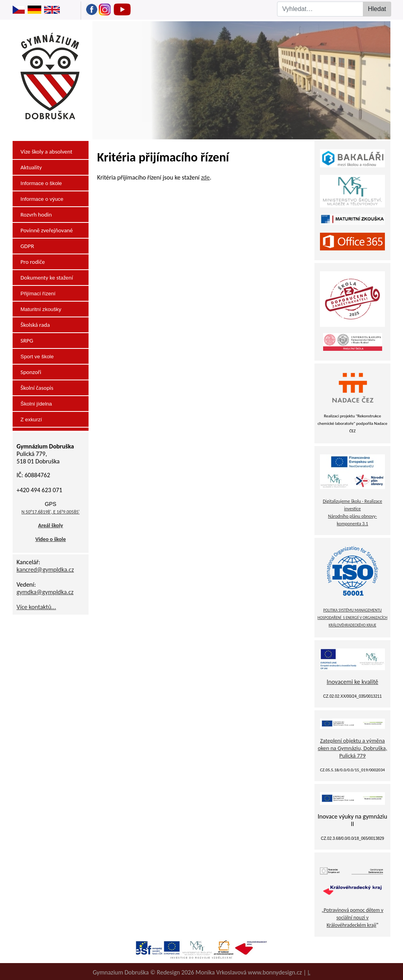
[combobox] (325, 9)
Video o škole (51, 539)
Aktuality (31, 167)
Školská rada (35, 325)
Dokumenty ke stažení (47, 278)
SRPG (27, 341)
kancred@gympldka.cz (45, 570)
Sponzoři (31, 372)
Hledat (377, 9)
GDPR (27, 246)
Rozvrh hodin (36, 215)
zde (205, 177)
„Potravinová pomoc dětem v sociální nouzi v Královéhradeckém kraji (352, 918)
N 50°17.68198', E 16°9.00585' (51, 512)
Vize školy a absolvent (46, 152)
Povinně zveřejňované (47, 230)
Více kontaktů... (36, 607)
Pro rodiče (33, 262)
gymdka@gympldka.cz (45, 592)
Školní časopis (37, 388)
